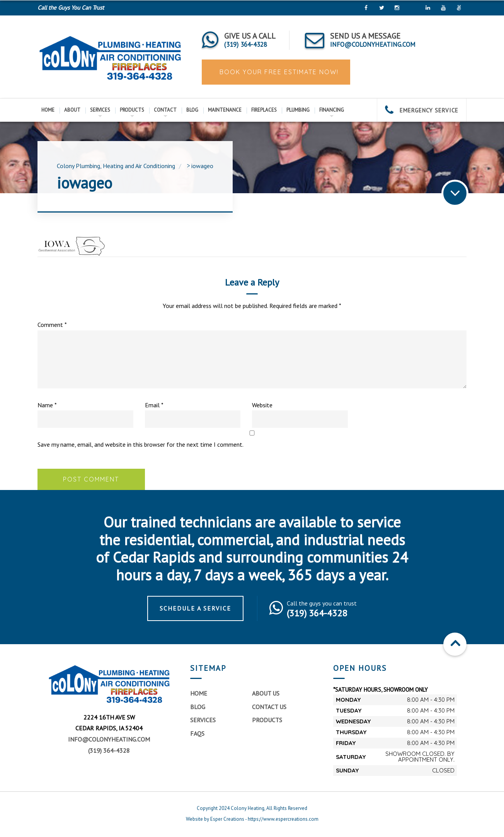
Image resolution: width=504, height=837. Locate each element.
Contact (165, 110)
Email (154, 405)
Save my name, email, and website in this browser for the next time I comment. (140, 444)
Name (47, 405)
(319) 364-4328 (109, 750)
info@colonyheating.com (109, 739)
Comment (52, 325)
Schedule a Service (195, 608)
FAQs (197, 733)
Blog (192, 110)
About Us (266, 693)
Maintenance (225, 110)
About (72, 110)
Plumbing (298, 110)
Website (262, 405)
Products (132, 110)
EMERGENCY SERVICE (422, 110)
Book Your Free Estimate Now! (278, 72)
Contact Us (269, 707)
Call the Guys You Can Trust (71, 8)
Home (48, 110)
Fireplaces (264, 110)
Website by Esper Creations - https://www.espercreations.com (252, 819)
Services (100, 110)
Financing (332, 110)
